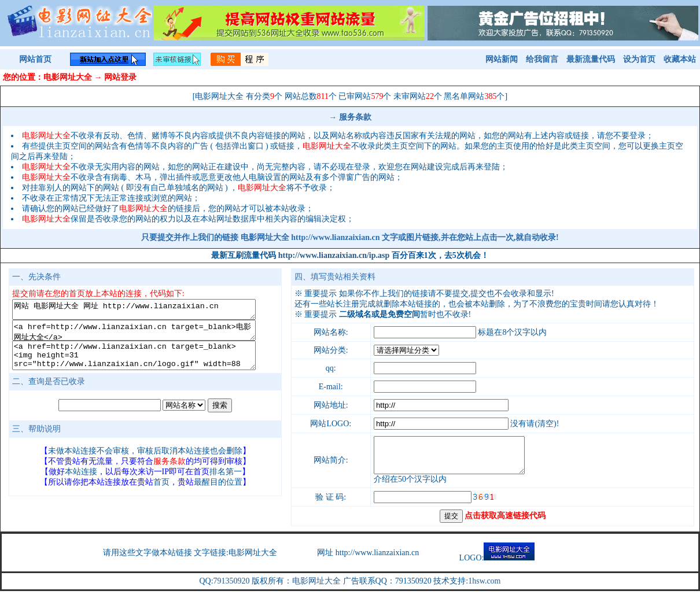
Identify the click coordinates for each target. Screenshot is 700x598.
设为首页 (639, 59)
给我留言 (542, 59)
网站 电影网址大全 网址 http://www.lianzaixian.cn (145, 311)
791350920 (232, 588)
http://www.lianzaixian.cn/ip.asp (334, 255)
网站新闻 (502, 59)
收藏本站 (680, 59)
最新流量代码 (591, 59)
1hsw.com (484, 588)
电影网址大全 (316, 588)
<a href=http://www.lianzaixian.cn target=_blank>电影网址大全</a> (145, 335)
